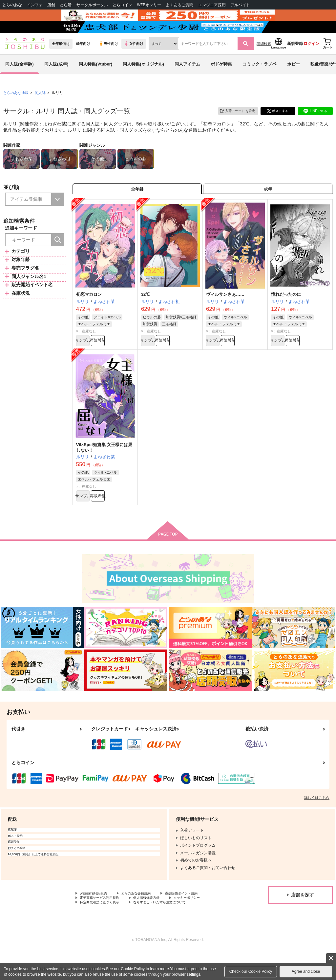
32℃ (245, 140)
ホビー (294, 80)
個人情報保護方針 (157, 925)
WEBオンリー (149, 5)
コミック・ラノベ (260, 80)
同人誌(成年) (56, 80)
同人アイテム (187, 80)
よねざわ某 (54, 140)
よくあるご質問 (179, 5)
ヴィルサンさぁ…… (225, 314)
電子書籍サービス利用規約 (103, 925)
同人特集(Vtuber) (95, 80)
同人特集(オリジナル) (143, 80)
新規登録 (295, 59)
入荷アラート (233, 126)
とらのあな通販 (17, 108)
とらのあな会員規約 (145, 919)
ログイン (311, 59)
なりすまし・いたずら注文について (173, 930)
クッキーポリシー (202, 925)
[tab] (268, 207)
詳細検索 (264, 59)
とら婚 (66, 5)
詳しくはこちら (317, 823)
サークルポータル (92, 5)
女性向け (134, 59)
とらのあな (12, 5)
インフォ (35, 5)
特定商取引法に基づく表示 (103, 930)
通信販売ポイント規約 (197, 919)
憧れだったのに (286, 314)
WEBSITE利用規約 (96, 919)
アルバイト (240, 5)
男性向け (108, 59)
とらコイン (122, 5)
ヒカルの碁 (294, 140)
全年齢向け (61, 59)
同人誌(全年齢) (20, 80)
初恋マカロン (217, 140)
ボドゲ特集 (221, 80)
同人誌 (43, 108)
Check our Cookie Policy (251, 971)
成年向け (83, 59)
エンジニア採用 (212, 5)
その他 (275, 140)
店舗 (51, 5)
